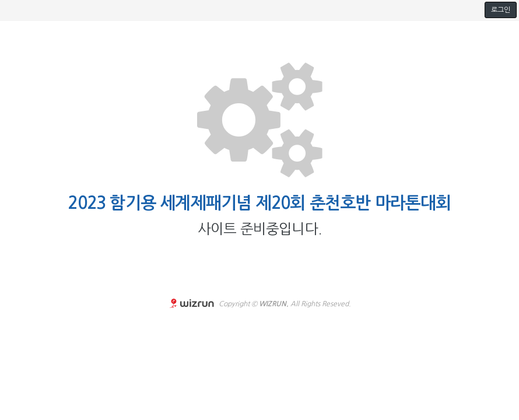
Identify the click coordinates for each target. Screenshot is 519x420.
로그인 (501, 10)
